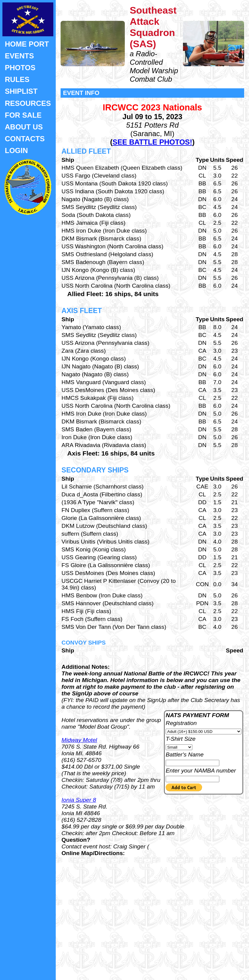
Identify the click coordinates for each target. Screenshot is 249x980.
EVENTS (19, 56)
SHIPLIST (21, 91)
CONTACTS (25, 139)
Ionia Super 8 (79, 800)
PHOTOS (20, 68)
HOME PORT (27, 44)
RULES (17, 79)
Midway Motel (79, 740)
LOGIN (16, 150)
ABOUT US (24, 127)
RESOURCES (28, 103)
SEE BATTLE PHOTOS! (152, 142)
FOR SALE (23, 115)
